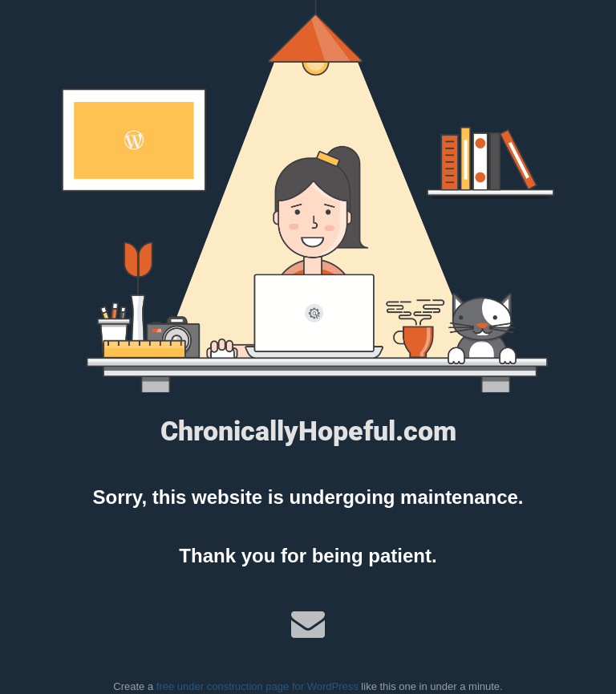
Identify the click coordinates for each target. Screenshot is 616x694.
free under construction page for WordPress (257, 686)
